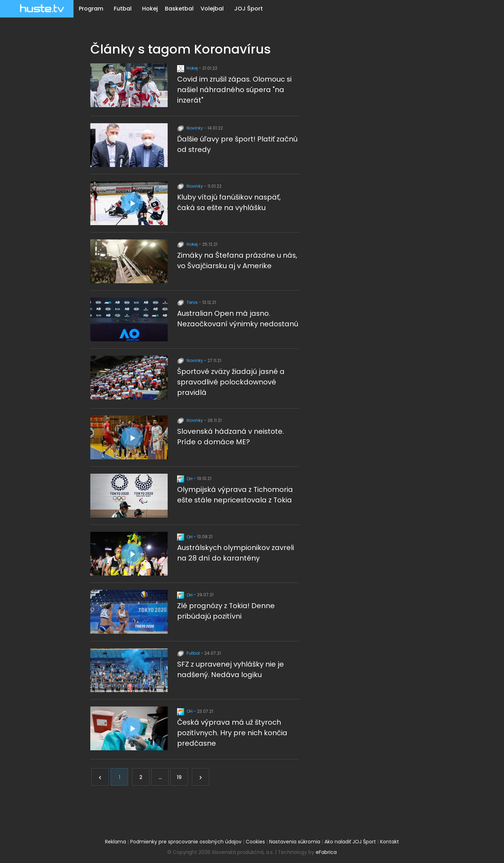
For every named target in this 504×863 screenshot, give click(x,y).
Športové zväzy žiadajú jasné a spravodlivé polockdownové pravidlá (231, 382)
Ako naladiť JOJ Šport (350, 841)
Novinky (191, 128)
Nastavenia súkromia (295, 841)
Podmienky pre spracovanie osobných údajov (186, 841)
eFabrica (326, 851)
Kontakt (390, 841)
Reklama (115, 841)
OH (185, 478)
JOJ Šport (248, 9)
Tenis (188, 302)
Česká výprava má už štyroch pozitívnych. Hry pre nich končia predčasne (232, 732)
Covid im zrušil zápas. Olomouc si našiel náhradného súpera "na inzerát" (235, 90)
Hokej (150, 9)
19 (179, 776)
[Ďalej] (201, 776)
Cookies (255, 841)
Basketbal (179, 9)
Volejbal (212, 9)
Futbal (123, 9)
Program (91, 9)
